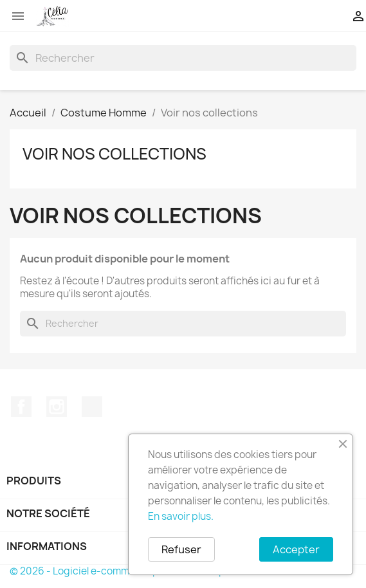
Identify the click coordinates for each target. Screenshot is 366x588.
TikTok (92, 407)
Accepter (296, 549)
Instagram (57, 407)
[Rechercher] (183, 58)
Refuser (181, 549)
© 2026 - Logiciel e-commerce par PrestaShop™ (122, 571)
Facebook (21, 407)
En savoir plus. (181, 516)
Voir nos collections (114, 154)
